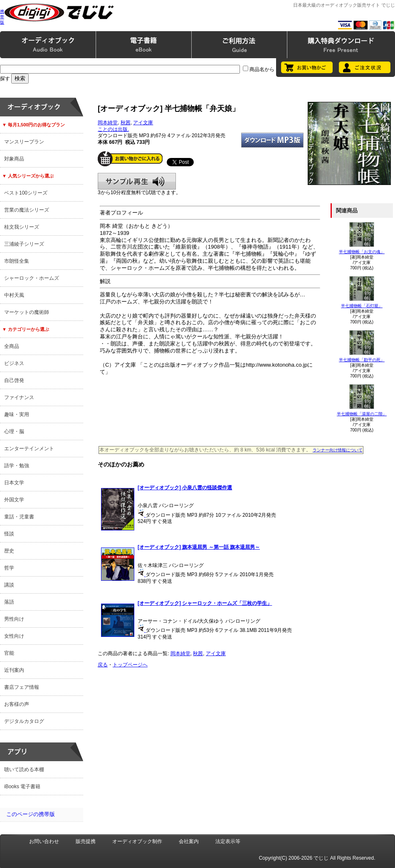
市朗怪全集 (17, 261)
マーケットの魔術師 (27, 312)
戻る (103, 665)
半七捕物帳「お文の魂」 (362, 252)
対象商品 (14, 159)
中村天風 (14, 295)
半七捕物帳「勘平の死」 (362, 360)
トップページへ (130, 665)
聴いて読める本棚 (24, 769)
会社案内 (189, 841)
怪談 (9, 534)
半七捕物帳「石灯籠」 (362, 306)
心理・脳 (14, 432)
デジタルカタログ (24, 721)
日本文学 (14, 483)
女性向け (14, 636)
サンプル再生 (137, 181)
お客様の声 (17, 704)
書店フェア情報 (22, 687)
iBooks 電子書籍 (22, 787)
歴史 (9, 551)
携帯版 (2, 17)
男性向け (14, 619)
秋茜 (126, 123)
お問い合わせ (44, 841)
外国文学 (14, 500)
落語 (9, 602)
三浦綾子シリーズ (24, 244)
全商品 (12, 346)
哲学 (9, 568)
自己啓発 (14, 380)
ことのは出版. (113, 129)
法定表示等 (228, 841)
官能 (9, 653)
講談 (9, 585)
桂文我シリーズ (22, 227)
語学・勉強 (17, 466)
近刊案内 (14, 670)
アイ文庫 (143, 123)
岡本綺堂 (108, 123)
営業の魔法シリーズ (27, 210)
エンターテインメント (29, 449)
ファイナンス (19, 397)
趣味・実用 (17, 414)
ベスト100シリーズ (26, 193)
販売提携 (86, 841)
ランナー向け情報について (338, 450)
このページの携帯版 (31, 814)
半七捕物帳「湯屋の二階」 (362, 414)
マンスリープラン (24, 142)
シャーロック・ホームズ (32, 278)
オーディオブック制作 (137, 841)
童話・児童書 (19, 517)
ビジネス (14, 363)
